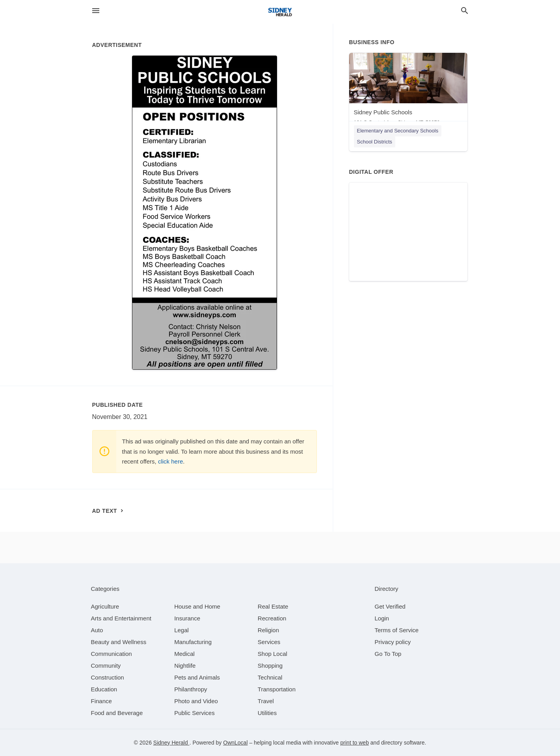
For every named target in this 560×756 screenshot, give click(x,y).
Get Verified (390, 606)
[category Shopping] (270, 666)
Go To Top (388, 654)
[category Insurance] (187, 618)
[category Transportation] (277, 689)
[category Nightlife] (185, 666)
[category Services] (269, 642)
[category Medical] (184, 654)
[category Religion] (268, 630)
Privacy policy (393, 642)
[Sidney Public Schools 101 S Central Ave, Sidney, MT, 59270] (408, 91)
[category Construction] (108, 677)
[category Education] (104, 689)
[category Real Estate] (273, 606)
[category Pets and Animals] (197, 677)
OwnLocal (235, 743)
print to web (355, 743)
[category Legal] (181, 630)
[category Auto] (97, 630)
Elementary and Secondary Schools (398, 131)
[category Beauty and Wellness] (119, 642)
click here (170, 461)
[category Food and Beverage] (117, 713)
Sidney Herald (171, 743)
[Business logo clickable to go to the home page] (280, 12)
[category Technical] (270, 677)
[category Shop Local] (273, 654)
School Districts (375, 142)
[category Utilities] (267, 713)
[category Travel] (266, 701)
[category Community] (106, 666)
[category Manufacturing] (193, 642)
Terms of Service (397, 630)
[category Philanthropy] (191, 689)
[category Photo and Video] (196, 701)
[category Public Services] (194, 713)
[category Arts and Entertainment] (121, 618)
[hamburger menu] (96, 11)
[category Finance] (101, 701)
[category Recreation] (272, 618)
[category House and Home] (197, 606)
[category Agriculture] (105, 606)
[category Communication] (112, 654)
